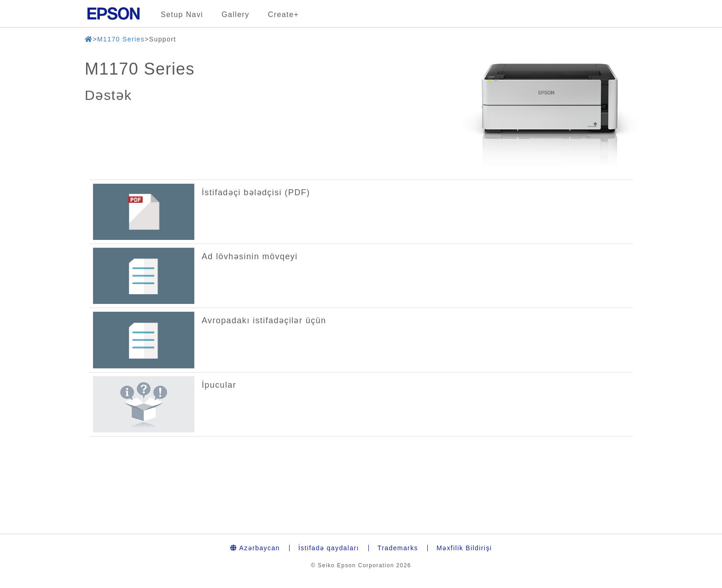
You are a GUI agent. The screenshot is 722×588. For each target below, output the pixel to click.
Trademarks (398, 548)
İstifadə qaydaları (329, 548)
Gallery (235, 15)
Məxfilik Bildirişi (464, 548)
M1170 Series (121, 39)
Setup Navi (182, 15)
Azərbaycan (255, 548)
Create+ (283, 15)
